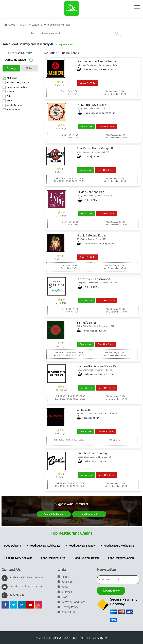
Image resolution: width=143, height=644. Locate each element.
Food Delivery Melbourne (119, 546)
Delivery (11, 68)
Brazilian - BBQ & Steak (18, 82)
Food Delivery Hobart (86, 558)
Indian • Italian (14, 110)
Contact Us (66, 612)
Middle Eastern (14, 105)
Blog (62, 597)
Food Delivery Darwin (121, 558)
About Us (65, 582)
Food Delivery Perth (53, 558)
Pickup (29, 68)
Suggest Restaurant (54, 514)
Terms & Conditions (71, 602)
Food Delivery (13, 546)
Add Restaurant (89, 514)
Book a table (87, 126)
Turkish (10, 92)
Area (63, 587)
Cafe (9, 96)
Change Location (65, 44)
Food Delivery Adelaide (18, 558)
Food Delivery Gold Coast (45, 546)
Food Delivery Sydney (82, 546)
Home (63, 577)
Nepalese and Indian (17, 87)
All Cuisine (12, 78)
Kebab (10, 101)
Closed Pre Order (88, 83)
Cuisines (65, 592)
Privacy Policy (68, 607)
